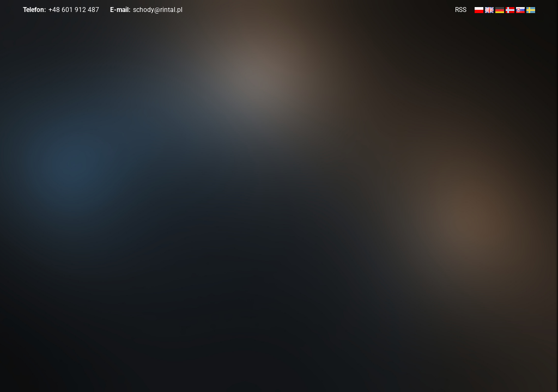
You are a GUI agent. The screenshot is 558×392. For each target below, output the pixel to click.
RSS (461, 10)
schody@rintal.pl (158, 10)
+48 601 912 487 (74, 10)
